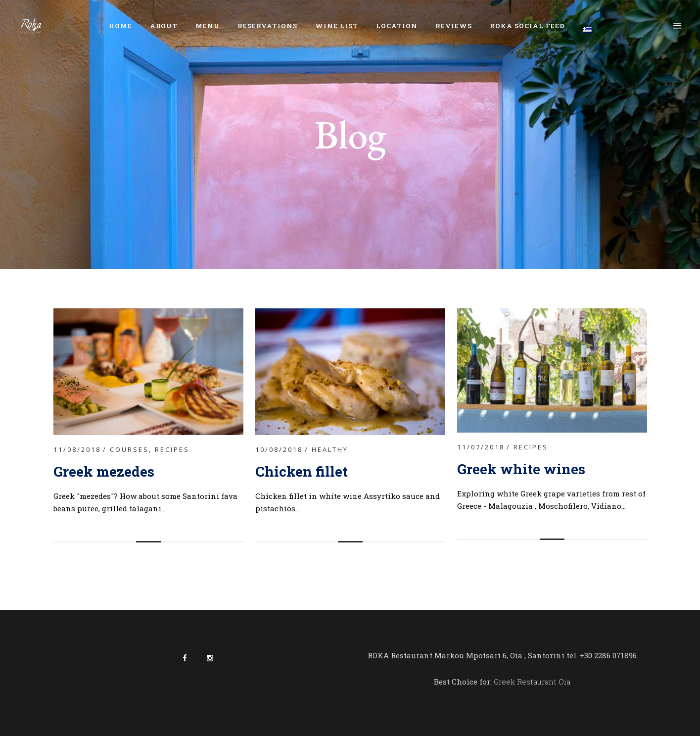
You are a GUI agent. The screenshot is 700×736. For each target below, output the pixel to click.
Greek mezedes (104, 471)
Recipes (172, 449)
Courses (129, 449)
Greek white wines (521, 469)
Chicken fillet (303, 471)
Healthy (330, 449)
